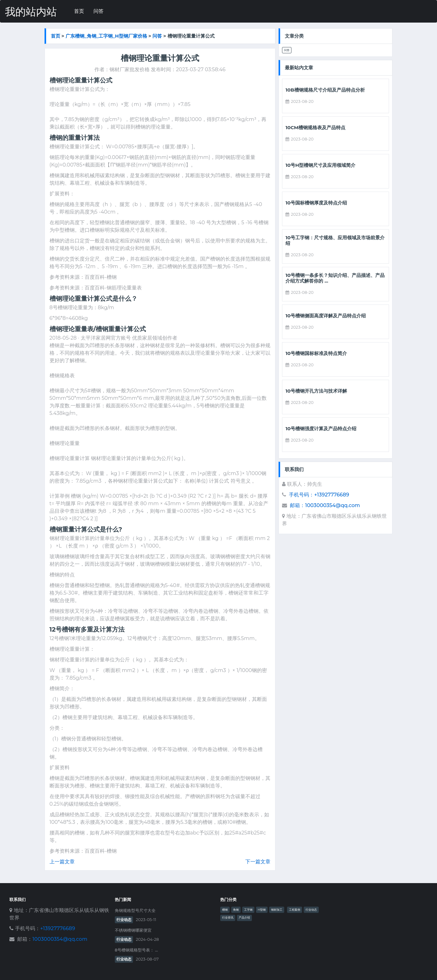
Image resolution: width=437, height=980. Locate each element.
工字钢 (248, 910)
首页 (79, 11)
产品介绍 (244, 918)
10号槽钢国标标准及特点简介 (316, 353)
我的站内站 (31, 12)
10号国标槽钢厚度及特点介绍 (316, 203)
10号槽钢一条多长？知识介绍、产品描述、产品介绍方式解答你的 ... (335, 278)
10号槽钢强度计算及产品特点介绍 (321, 429)
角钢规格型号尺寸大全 (135, 911)
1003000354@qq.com (60, 939)
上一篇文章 (62, 862)
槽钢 (225, 910)
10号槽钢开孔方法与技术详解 (316, 391)
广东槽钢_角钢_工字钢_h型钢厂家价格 (106, 36)
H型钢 (262, 910)
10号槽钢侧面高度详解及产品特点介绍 (326, 316)
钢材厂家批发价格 (130, 69)
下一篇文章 (258, 862)
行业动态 (124, 920)
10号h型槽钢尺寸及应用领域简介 (320, 165)
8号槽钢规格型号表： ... (136, 950)
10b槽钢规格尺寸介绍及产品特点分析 (325, 90)
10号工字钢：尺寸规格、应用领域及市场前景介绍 (335, 241)
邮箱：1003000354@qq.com (325, 505)
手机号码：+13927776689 (319, 495)
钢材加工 (277, 910)
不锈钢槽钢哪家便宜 (133, 930)
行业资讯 (228, 918)
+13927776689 (58, 928)
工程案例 (295, 910)
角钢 (236, 910)
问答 (99, 11)
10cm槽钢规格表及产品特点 (315, 128)
